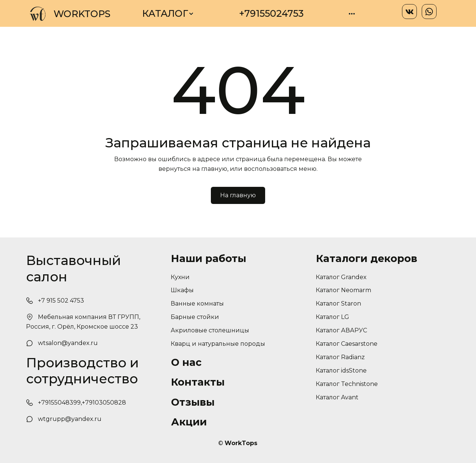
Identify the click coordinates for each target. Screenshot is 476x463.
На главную (238, 195)
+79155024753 (271, 13)
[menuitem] (168, 14)
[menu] (248, 14)
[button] (168, 14)
